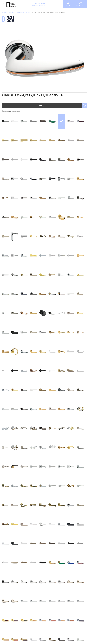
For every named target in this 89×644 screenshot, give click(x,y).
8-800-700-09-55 (39, 3)
